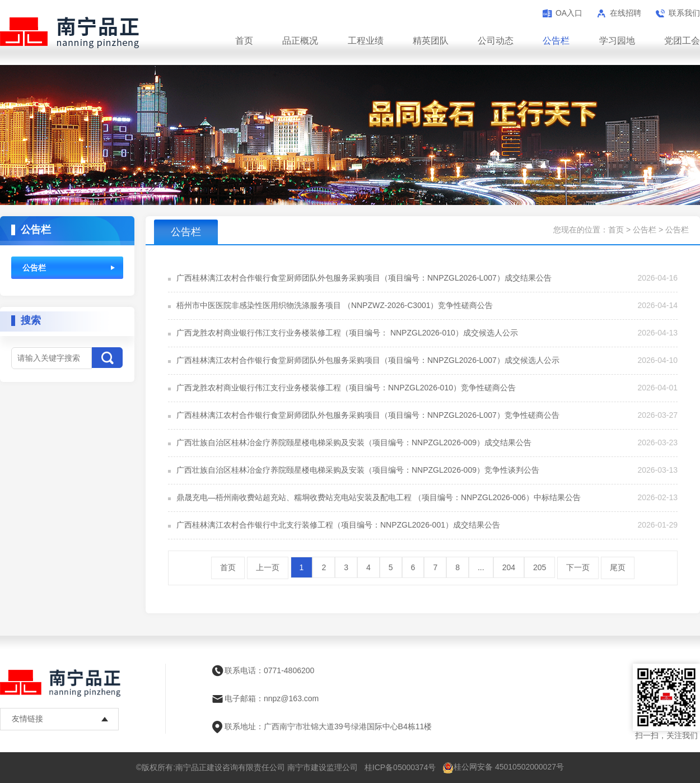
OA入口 (569, 13)
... (481, 567)
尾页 (618, 567)
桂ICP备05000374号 (400, 767)
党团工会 (682, 41)
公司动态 (496, 41)
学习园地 (617, 41)
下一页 (578, 567)
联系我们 (684, 13)
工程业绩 (366, 41)
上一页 (268, 567)
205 (540, 567)
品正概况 (300, 41)
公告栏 (556, 41)
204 (509, 567)
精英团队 (431, 41)
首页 (244, 41)
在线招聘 (626, 13)
